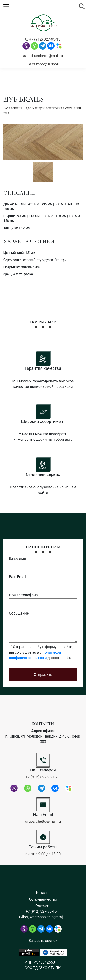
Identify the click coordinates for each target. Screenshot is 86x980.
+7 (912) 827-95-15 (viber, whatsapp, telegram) (41, 914)
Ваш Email (18, 577)
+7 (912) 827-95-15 (43, 39)
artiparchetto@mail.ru (43, 56)
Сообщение (19, 613)
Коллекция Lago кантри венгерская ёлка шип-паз (43, 110)
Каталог (43, 893)
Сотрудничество (43, 899)
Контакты (43, 906)
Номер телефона (23, 595)
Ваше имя (17, 559)
